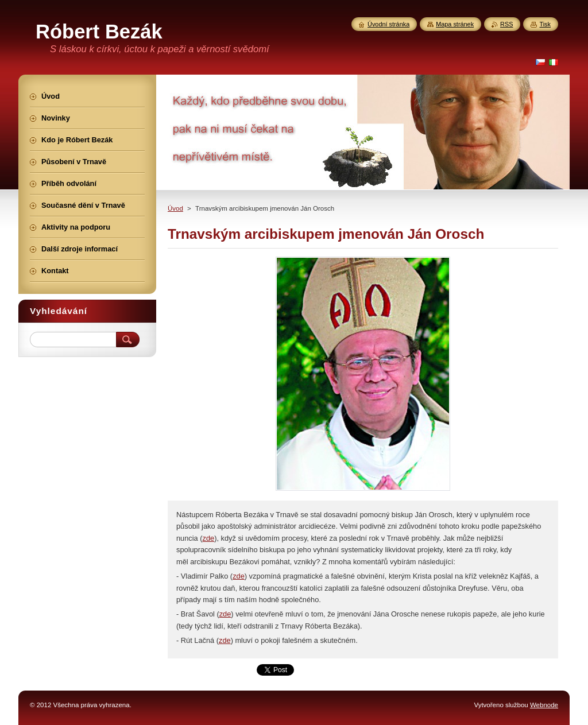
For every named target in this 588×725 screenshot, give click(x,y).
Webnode (544, 705)
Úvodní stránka (388, 24)
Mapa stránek (455, 24)
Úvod (175, 208)
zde (209, 538)
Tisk (545, 24)
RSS (506, 24)
